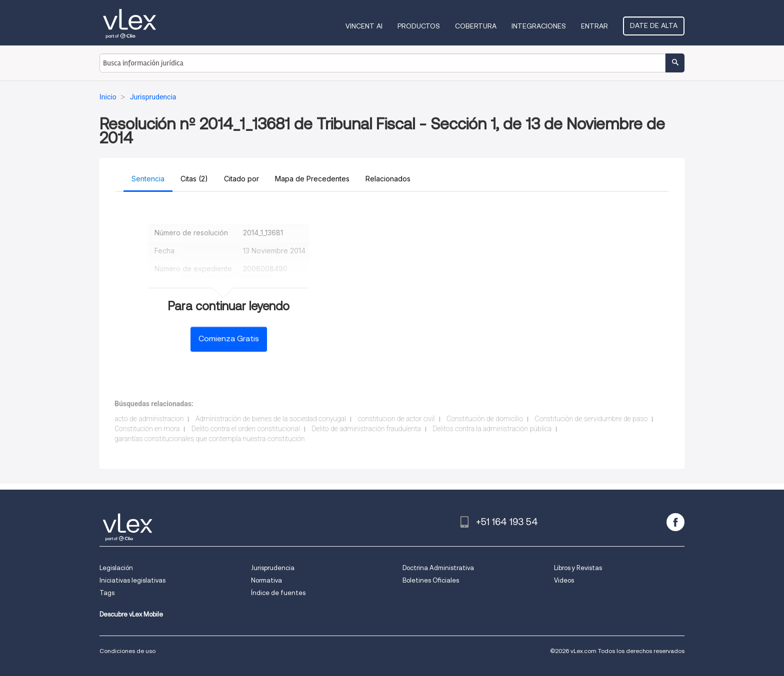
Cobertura (476, 26)
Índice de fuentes (278, 593)
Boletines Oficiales (431, 580)
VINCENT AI (364, 26)
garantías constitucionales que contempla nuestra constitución (210, 439)
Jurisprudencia (273, 568)
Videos (564, 580)
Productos (419, 26)
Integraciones (539, 26)
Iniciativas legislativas (132, 580)
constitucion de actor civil (396, 419)
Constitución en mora (147, 429)
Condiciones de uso (127, 651)
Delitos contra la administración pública (492, 429)
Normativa (266, 580)
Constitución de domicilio (485, 419)
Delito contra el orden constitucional (246, 429)
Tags (107, 593)
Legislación (116, 568)
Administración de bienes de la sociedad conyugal (271, 419)
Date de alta (654, 25)
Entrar (594, 26)
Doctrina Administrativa (438, 568)
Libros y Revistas (578, 568)
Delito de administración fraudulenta (366, 429)
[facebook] (675, 522)
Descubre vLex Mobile (131, 614)
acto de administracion (149, 419)
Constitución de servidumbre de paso (591, 419)
